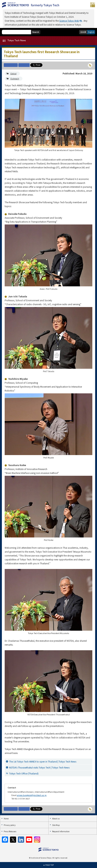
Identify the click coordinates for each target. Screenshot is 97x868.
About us (56, 819)
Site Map (56, 825)
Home (6, 819)
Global (13, 74)
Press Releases (10, 831)
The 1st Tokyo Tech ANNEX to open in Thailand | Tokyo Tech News (43, 761)
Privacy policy (10, 825)
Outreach (15, 79)
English (91, 32)
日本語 (83, 32)
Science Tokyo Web (69, 21)
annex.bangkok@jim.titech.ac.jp (32, 795)
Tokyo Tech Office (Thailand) (24, 773)
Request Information (61, 831)
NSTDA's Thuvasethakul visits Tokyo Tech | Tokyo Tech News (39, 767)
